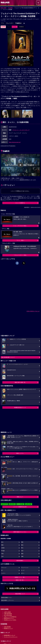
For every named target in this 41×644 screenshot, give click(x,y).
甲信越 (3, 551)
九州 (2, 556)
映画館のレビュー (8, 628)
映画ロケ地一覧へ (20, 580)
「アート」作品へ (20, 240)
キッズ (23, 570)
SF (2, 570)
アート (3, 23)
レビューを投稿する (20, 203)
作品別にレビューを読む (10, 620)
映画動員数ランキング (10, 635)
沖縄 (22, 556)
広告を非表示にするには (33, 311)
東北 (22, 548)
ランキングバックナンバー (11, 637)
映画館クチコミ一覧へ (20, 577)
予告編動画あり (19, 23)
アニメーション (25, 568)
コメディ (3, 573)
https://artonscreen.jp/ (15, 142)
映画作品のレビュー (9, 618)
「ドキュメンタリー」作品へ (20, 255)
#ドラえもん (4, 504)
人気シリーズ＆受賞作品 (10, 617)
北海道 (3, 548)
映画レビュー (20, 497)
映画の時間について (20, 594)
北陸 (22, 551)
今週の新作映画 (8, 614)
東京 (2, 542)
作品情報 (10, 8)
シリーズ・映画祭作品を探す (20, 507)
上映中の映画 (7, 612)
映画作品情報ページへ (7, 598)
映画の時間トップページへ (8, 600)
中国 (2, 554)
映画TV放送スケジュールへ (20, 532)
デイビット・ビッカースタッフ (21, 130)
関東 (22, 542)
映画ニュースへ (20, 453)
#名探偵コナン (20, 504)
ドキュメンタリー (10, 23)
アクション (4, 568)
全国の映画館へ (20, 561)
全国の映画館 (7, 627)
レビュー (14, 27)
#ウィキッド (12, 504)
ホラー (23, 573)
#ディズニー (28, 504)
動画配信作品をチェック (20, 407)
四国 (22, 554)
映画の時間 (3, 8)
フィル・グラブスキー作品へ (20, 226)
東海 (22, 545)
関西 (2, 545)
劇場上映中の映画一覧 (20, 382)
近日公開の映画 (8, 615)
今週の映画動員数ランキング (8, 357)
